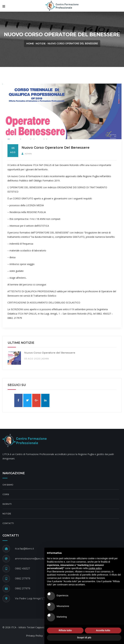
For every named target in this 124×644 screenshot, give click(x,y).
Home (30, 44)
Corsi (6, 494)
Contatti (8, 523)
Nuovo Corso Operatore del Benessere (50, 353)
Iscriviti (7, 504)
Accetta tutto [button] (103, 630)
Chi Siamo (8, 485)
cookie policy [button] (95, 568)
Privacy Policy (34, 636)
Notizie (41, 44)
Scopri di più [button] (84, 638)
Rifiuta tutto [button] (65, 630)
